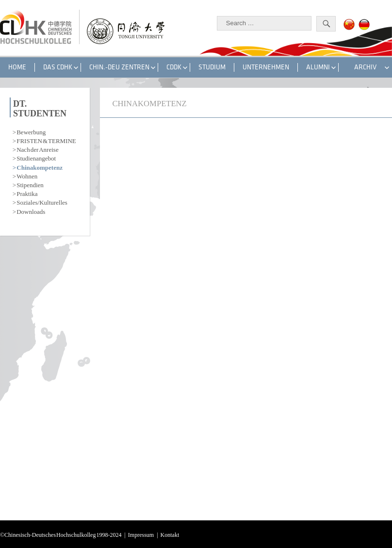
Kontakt (170, 534)
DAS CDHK (58, 67)
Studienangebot (36, 157)
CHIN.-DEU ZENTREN (119, 67)
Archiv (365, 67)
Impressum (141, 534)
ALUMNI (318, 67)
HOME (17, 67)
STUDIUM (212, 67)
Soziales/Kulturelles (42, 201)
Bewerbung (31, 131)
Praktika (27, 193)
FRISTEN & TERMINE (46, 140)
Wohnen (27, 175)
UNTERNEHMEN (266, 67)
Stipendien (30, 184)
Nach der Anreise (37, 149)
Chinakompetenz (40, 167)
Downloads (31, 211)
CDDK (174, 67)
